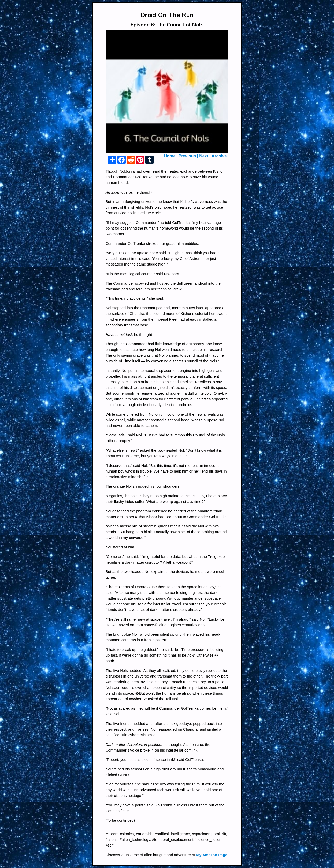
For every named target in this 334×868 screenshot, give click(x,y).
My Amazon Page (212, 855)
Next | (205, 156)
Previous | (188, 156)
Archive (219, 156)
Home (170, 156)
